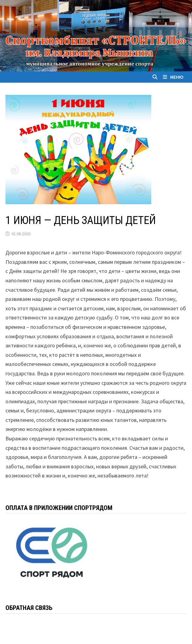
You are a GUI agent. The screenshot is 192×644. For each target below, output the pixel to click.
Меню (173, 77)
